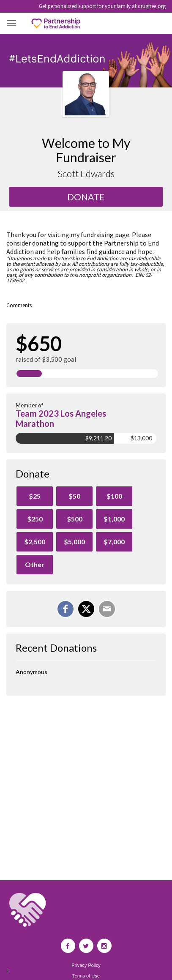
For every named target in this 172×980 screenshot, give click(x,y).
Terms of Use (86, 976)
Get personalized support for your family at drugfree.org (102, 6)
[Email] (107, 609)
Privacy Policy (86, 965)
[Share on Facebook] (66, 609)
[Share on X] (86, 609)
